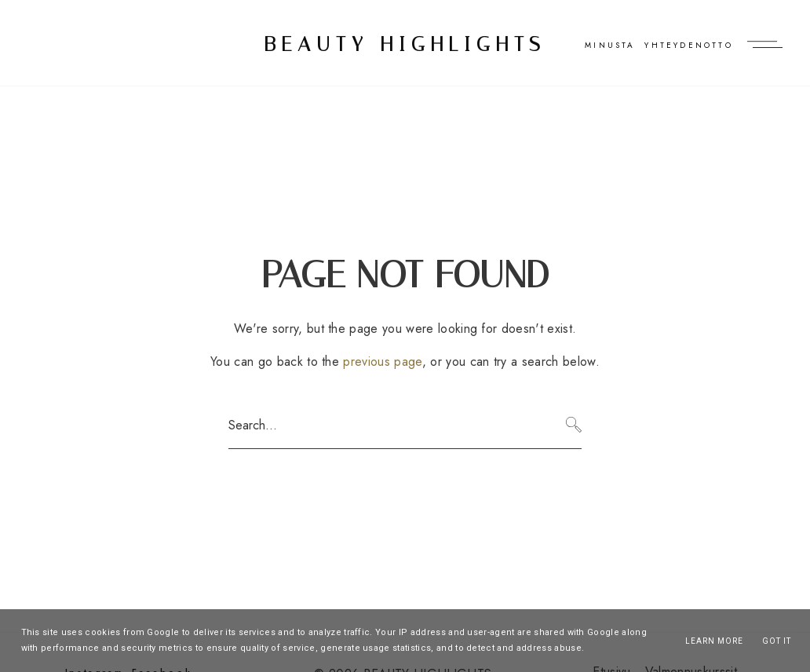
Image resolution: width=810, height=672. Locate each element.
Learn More (714, 641)
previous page (382, 362)
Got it (777, 641)
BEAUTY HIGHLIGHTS (405, 44)
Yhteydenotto (688, 45)
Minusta (610, 45)
